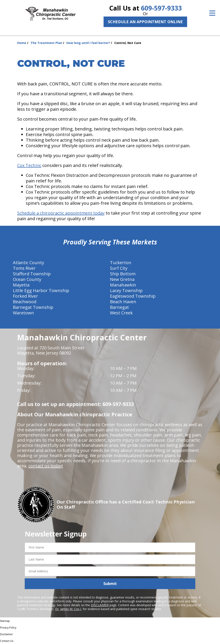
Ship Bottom (123, 274)
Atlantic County (28, 263)
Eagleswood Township (133, 296)
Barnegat (119, 307)
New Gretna (122, 279)
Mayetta (21, 285)
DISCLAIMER (100, 605)
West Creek (121, 313)
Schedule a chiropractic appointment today (61, 213)
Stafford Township (32, 274)
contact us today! (46, 466)
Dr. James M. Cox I (68, 609)
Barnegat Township (33, 307)
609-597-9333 (161, 8)
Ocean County (27, 279)
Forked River (25, 296)
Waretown (23, 313)
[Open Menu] (212, 13)
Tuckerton (121, 263)
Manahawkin (123, 285)
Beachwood (25, 302)
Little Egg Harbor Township (41, 290)
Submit (110, 583)
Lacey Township (126, 290)
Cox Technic (29, 165)
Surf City (119, 268)
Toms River (24, 268)
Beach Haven (123, 302)
